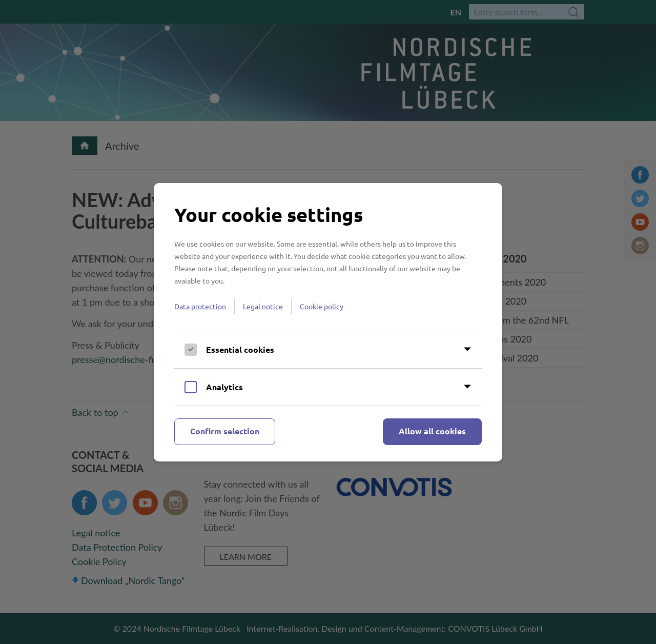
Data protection (200, 306)
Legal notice (263, 306)
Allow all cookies (432, 431)
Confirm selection (225, 431)
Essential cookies (240, 349)
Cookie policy (322, 306)
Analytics (224, 387)
